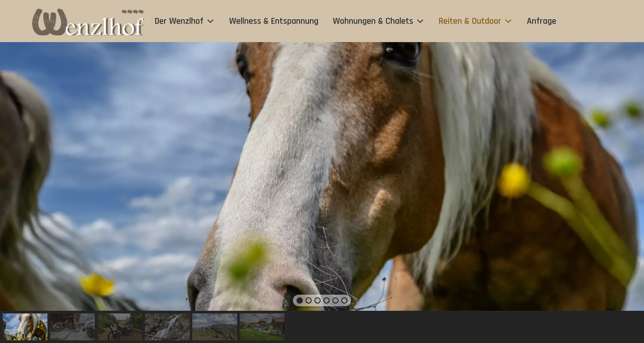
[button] (300, 300)
